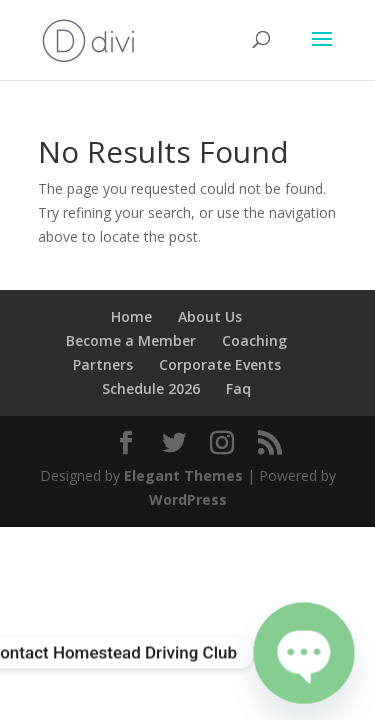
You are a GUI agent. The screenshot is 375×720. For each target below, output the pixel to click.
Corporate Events (220, 364)
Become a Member (131, 340)
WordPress (188, 499)
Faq (238, 388)
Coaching (254, 340)
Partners (103, 364)
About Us (210, 316)
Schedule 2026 (151, 388)
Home (131, 316)
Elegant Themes (183, 475)
